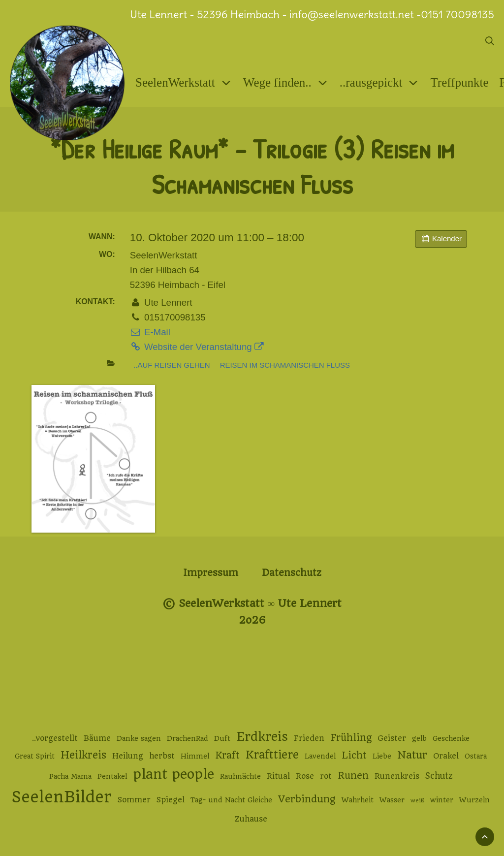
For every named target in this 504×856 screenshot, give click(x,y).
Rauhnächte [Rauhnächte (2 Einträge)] (240, 776)
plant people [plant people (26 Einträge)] (173, 774)
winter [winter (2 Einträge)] (442, 800)
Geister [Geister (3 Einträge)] (392, 738)
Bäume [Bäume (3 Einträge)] (97, 738)
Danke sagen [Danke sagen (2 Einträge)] (139, 738)
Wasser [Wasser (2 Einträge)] (392, 800)
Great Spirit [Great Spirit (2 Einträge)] (35, 756)
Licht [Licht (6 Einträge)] (354, 755)
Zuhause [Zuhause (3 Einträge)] (251, 819)
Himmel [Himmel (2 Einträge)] (195, 756)
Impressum (211, 573)
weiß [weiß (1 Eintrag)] (417, 800)
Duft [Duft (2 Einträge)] (222, 738)
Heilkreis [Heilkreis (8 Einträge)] (83, 755)
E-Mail (150, 332)
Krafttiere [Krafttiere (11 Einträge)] (272, 755)
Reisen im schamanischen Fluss (285, 365)
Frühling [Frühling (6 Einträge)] (351, 738)
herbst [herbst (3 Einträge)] (162, 756)
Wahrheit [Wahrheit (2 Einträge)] (358, 800)
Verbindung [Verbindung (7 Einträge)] (307, 799)
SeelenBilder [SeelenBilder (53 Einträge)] (62, 797)
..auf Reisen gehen (172, 365)
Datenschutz (292, 573)
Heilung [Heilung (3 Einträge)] (128, 756)
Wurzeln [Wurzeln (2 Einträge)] (474, 800)
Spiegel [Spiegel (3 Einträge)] (171, 800)
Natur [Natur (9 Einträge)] (412, 755)
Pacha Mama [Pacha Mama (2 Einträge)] (70, 776)
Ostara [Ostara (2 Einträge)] (476, 756)
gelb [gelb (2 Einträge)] (419, 738)
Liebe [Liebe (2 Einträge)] (382, 756)
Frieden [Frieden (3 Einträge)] (309, 738)
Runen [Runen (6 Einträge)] (353, 776)
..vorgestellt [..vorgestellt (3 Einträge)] (55, 738)
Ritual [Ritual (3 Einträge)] (278, 776)
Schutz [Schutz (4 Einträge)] (439, 776)
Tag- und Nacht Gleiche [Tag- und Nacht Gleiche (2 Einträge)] (231, 800)
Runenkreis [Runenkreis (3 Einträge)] (397, 776)
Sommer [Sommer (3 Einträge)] (134, 800)
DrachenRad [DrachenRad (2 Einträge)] (188, 738)
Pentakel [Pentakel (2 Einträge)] (112, 776)
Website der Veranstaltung (197, 347)
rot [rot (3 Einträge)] (326, 776)
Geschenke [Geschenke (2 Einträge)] (451, 738)
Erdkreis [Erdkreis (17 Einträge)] (262, 737)
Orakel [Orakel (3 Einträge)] (446, 756)
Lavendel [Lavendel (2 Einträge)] (320, 756)
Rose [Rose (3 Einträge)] (305, 776)
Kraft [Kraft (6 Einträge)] (227, 755)
